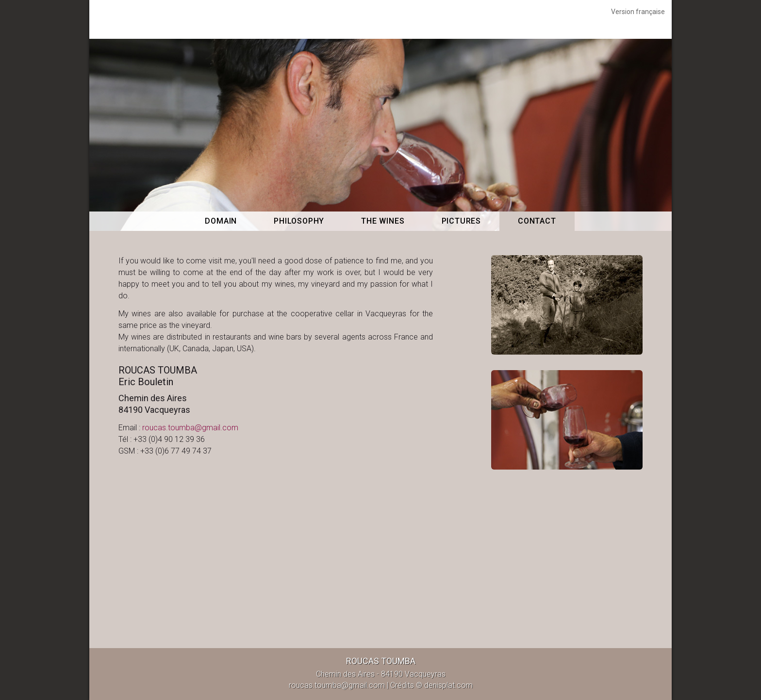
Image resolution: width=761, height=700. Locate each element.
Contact (537, 221)
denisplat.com (448, 685)
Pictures (461, 221)
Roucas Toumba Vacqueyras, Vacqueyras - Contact (380, 19)
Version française (638, 12)
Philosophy (299, 221)
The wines (383, 221)
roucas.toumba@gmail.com (190, 428)
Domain (221, 221)
